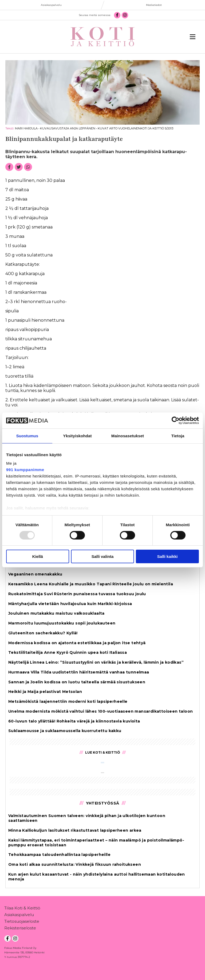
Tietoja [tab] (178, 436)
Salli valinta (103, 556)
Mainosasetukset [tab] (128, 436)
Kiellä (38, 556)
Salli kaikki (167, 556)
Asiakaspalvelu (19, 916)
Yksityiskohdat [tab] (77, 436)
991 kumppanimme (25, 469)
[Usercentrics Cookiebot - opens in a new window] (176, 420)
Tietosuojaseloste (22, 922)
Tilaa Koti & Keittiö (22, 909)
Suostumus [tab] (27, 436)
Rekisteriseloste (20, 929)
